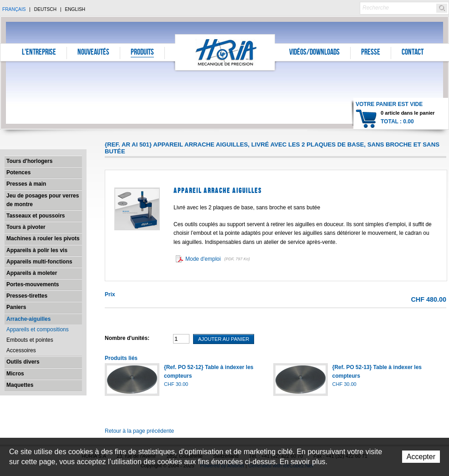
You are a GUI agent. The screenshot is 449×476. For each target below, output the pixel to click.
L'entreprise (39, 53)
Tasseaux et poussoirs (36, 216)
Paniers (16, 307)
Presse (371, 53)
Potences (18, 172)
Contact (413, 53)
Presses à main (26, 184)
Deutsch (45, 9)
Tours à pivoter (26, 227)
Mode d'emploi (219, 259)
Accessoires (21, 350)
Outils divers (23, 362)
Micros (15, 374)
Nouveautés (93, 53)
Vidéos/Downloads (314, 53)
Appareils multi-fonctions (39, 262)
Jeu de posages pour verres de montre (43, 200)
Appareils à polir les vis (37, 250)
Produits (142, 53)
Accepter (421, 457)
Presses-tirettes (27, 296)
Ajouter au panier (224, 339)
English (75, 9)
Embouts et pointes (30, 340)
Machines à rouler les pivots (43, 238)
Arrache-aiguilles (28, 319)
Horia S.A (225, 52)
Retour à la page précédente (139, 431)
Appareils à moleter (32, 273)
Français (14, 9)
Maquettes (20, 385)
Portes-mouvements (33, 284)
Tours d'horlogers (29, 161)
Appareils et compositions (38, 329)
